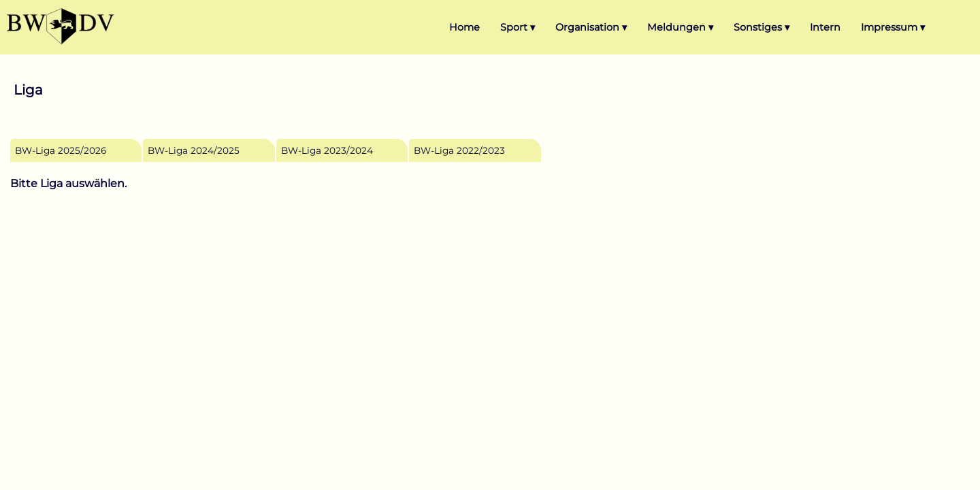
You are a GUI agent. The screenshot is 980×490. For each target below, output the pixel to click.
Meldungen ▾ (680, 27)
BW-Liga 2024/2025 (194, 150)
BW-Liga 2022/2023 (459, 150)
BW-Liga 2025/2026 (61, 150)
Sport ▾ (518, 27)
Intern (825, 27)
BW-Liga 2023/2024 (327, 150)
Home (464, 27)
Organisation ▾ (591, 27)
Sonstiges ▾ (762, 27)
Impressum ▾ (893, 27)
